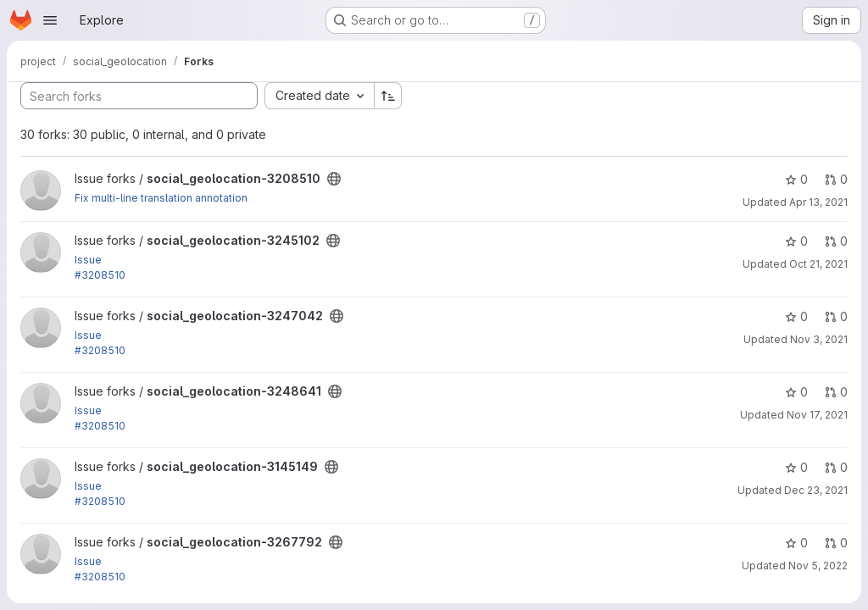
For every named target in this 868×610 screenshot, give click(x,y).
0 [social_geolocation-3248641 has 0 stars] (796, 392)
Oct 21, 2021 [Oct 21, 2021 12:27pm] (818, 264)
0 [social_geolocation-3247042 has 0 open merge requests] (836, 316)
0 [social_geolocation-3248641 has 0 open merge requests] (836, 392)
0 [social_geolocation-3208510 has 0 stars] (796, 179)
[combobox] (319, 96)
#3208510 (100, 275)
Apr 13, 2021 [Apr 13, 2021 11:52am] (818, 202)
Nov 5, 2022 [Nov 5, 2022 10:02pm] (818, 566)
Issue (88, 260)
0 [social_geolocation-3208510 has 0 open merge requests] (836, 179)
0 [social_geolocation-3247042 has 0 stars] (796, 316)
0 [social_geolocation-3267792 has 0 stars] (796, 543)
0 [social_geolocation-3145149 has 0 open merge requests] (836, 467)
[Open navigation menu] (50, 20)
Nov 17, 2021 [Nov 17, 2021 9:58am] (817, 415)
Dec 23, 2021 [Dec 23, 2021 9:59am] (816, 490)
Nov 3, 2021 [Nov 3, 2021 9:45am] (819, 339)
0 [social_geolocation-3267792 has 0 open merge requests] (836, 543)
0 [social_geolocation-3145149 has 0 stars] (796, 467)
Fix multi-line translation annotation (161, 198)
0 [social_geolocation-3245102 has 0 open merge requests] (836, 241)
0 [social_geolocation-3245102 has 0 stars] (796, 241)
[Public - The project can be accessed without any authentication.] (334, 179)
